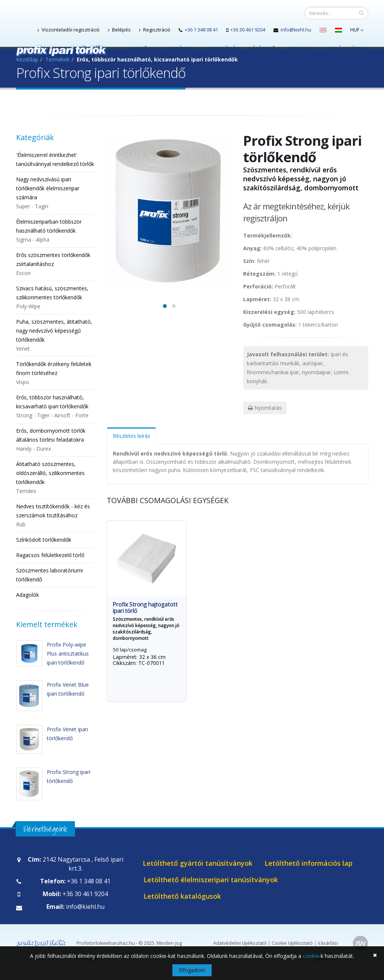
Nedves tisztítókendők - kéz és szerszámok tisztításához (56, 516)
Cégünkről (264, 49)
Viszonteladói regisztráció (69, 30)
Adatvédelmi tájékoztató (240, 943)
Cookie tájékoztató (292, 943)
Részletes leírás (131, 436)
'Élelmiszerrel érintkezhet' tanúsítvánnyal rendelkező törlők (55, 159)
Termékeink (181, 49)
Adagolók (28, 595)
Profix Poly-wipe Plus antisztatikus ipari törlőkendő (68, 654)
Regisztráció (155, 30)
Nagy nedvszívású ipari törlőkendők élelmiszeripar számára (56, 193)
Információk (223, 49)
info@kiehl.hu (296, 30)
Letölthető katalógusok (182, 896)
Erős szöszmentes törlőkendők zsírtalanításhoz (56, 264)
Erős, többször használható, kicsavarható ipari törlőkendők (56, 407)
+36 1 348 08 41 (201, 30)
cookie (311, 956)
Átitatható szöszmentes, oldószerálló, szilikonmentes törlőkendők (56, 478)
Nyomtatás (265, 408)
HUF (357, 30)
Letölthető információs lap (309, 863)
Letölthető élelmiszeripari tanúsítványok (211, 880)
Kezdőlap (144, 49)
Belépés (119, 30)
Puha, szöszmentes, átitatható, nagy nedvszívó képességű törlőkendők (56, 336)
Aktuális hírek (344, 49)
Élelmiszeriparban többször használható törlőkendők (56, 231)
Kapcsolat (302, 49)
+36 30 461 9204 (248, 30)
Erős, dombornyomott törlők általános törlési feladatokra (56, 440)
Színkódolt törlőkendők (44, 540)
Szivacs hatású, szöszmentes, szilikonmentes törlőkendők (56, 298)
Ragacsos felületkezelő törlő (50, 555)
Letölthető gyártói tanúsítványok (198, 863)
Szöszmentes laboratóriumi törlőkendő (49, 575)
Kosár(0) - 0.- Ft (155, 63)
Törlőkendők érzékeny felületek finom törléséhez (56, 373)
